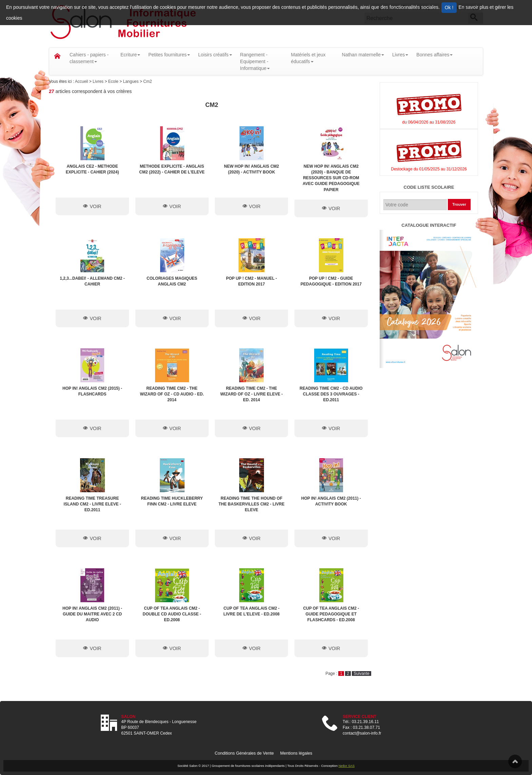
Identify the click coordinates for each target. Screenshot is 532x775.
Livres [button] (400, 55)
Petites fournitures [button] (169, 55)
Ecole (114, 81)
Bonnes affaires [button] (434, 55)
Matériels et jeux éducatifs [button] (308, 58)
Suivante (362, 673)
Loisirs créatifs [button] (215, 55)
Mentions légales (296, 753)
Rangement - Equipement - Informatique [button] (255, 61)
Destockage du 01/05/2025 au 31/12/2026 (429, 169)
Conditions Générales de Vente (244, 753)
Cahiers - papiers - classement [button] (89, 58)
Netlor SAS (347, 766)
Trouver (459, 204)
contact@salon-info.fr (362, 733)
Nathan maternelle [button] (363, 55)
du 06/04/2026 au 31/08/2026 (429, 122)
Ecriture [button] (130, 55)
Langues (131, 81)
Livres (99, 81)
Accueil (82, 81)
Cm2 (147, 81)
